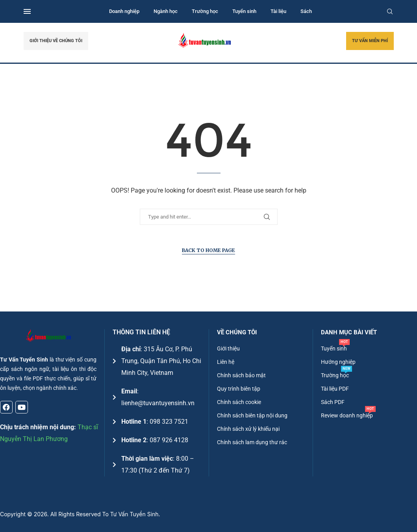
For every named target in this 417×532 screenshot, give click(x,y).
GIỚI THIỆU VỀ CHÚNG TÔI (56, 41)
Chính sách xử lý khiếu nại (248, 429)
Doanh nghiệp (124, 11)
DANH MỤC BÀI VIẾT (349, 333)
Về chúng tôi (237, 333)
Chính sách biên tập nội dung (252, 415)
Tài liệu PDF (335, 389)
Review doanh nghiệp (347, 415)
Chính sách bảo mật (241, 375)
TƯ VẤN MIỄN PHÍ (370, 41)
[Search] (390, 11)
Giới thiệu (228, 348)
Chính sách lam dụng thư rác (252, 442)
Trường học (205, 11)
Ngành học (166, 11)
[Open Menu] (27, 11)
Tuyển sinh (244, 11)
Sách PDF (333, 402)
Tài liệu (278, 11)
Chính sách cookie (239, 402)
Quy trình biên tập (239, 389)
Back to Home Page (208, 250)
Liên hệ (226, 362)
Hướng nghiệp (338, 362)
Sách (306, 11)
